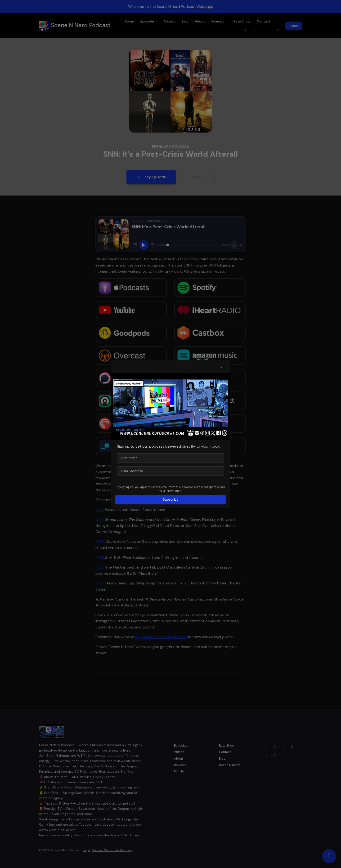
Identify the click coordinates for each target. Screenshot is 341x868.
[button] (222, 366)
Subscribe (171, 499)
